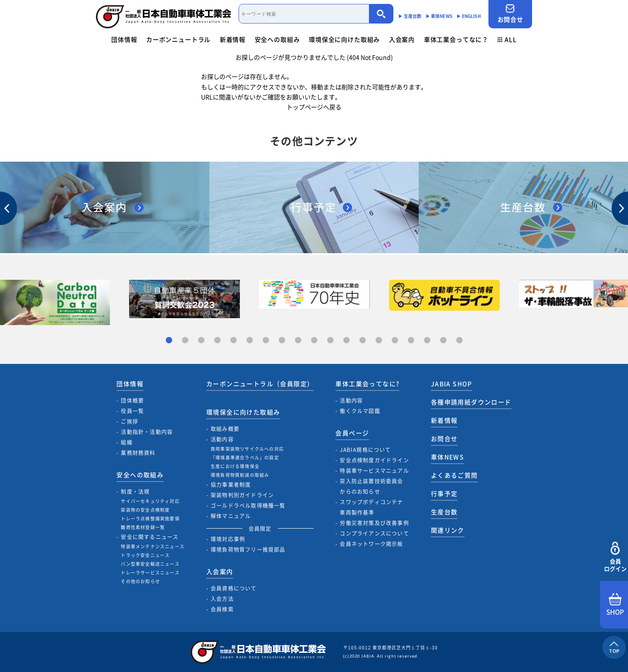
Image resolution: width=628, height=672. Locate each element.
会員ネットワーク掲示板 (371, 544)
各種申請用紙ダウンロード (471, 402)
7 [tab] (266, 341)
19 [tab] (459, 341)
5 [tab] (234, 341)
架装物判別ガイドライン (242, 495)
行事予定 (444, 493)
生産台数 (444, 512)
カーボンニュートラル (178, 39)
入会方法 (222, 599)
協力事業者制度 (231, 485)
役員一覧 (132, 411)
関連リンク (448, 530)
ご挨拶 (130, 421)
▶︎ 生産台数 (410, 16)
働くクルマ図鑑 (360, 411)
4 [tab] (217, 341)
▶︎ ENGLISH (469, 16)
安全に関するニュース (150, 537)
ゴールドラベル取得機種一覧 (248, 506)
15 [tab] (395, 341)
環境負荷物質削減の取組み (240, 475)
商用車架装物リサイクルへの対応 (247, 449)
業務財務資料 (138, 453)
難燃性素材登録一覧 (143, 527)
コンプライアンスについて (374, 533)
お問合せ (510, 14)
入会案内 (402, 39)
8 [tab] (282, 341)
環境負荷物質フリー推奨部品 (248, 550)
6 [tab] (250, 341)
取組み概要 (225, 429)
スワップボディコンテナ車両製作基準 (371, 507)
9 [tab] (298, 341)
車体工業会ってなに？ (456, 39)
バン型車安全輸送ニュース (150, 564)
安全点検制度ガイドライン (374, 460)
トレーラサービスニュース (150, 572)
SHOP (615, 605)
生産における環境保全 (235, 466)
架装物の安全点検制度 (145, 510)
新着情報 (233, 39)
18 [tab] (443, 341)
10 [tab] (314, 341)
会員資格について (234, 588)
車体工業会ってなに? (367, 384)
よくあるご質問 (454, 475)
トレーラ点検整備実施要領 (150, 518)
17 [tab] (427, 341)
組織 (126, 442)
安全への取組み (277, 39)
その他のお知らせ (140, 581)
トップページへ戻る (314, 107)
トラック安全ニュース (145, 555)
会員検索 (222, 609)
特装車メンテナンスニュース (153, 546)
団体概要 (132, 400)
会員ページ (352, 433)
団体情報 (124, 39)
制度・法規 (135, 492)
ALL (507, 39)
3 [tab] (201, 341)
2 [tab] (185, 341)
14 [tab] (379, 341)
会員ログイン (615, 557)
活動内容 (222, 439)
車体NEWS (447, 457)
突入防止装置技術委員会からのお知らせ (371, 486)
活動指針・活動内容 (147, 432)
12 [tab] (346, 341)
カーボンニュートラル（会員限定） (260, 384)
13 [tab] (363, 341)
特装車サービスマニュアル (374, 471)
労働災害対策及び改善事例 (374, 523)
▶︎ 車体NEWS (439, 16)
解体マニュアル (231, 516)
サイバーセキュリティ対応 (150, 501)
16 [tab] (411, 341)
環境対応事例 (228, 539)
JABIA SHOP (452, 384)
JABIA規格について (365, 450)
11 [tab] (330, 341)
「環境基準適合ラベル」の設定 (245, 457)
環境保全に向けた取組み (344, 39)
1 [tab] (169, 341)
